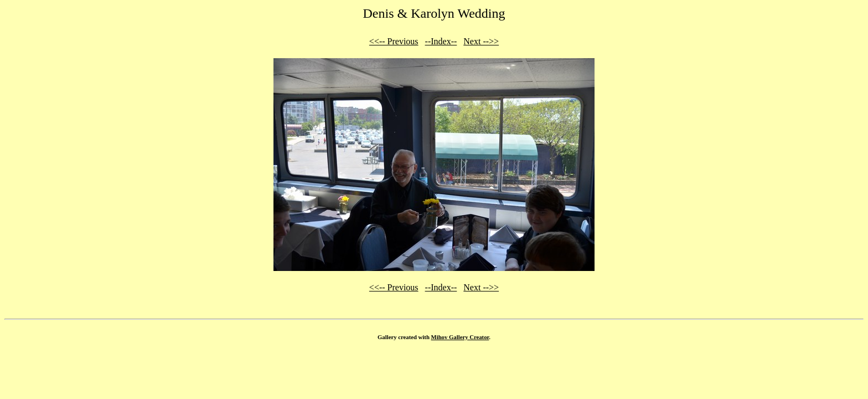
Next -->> (481, 41)
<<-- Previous (394, 41)
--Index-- (441, 41)
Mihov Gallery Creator (460, 337)
